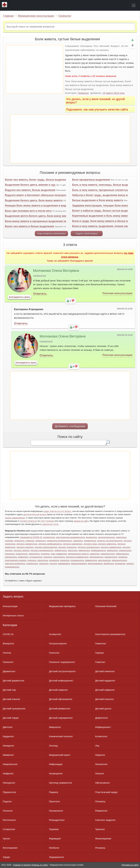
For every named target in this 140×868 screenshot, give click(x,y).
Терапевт (54, 829)
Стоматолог (9, 829)
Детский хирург (11, 718)
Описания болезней (106, 606)
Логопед (53, 746)
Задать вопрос (13, 596)
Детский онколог (12, 699)
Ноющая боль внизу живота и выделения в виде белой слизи (44, 206)
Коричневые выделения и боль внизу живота (101, 216)
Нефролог (8, 774)
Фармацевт (55, 839)
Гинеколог (65, 16)
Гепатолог (54, 653)
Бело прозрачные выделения (91, 180)
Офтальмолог (102, 783)
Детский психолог (104, 699)
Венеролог (9, 644)
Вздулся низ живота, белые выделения (30, 190)
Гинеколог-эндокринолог (62, 662)
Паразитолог (10, 792)
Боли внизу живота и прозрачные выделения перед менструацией (47, 221)
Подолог (7, 801)
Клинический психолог (61, 736)
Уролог (7, 839)
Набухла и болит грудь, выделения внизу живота (104, 195)
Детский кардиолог (105, 681)
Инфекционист (103, 727)
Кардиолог (8, 736)
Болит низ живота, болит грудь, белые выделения (37, 180)
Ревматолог (101, 811)
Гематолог (101, 644)
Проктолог (55, 801)
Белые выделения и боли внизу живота (97, 200)
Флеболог (54, 848)
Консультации (10, 606)
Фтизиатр (100, 848)
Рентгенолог (9, 820)
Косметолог (101, 736)
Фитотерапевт (10, 848)
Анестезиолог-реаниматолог (110, 634)
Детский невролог (58, 690)
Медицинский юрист (60, 755)
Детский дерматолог (14, 681)
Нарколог (100, 755)
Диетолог (8, 727)
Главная (8, 16)
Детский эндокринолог (61, 718)
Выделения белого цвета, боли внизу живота (34, 200)
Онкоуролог (9, 783)
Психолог (8, 811)
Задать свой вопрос (87, 233)
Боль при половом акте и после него (28, 211)
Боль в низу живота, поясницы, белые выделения (104, 185)
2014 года (119, 93)
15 (104, 93)
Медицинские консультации (36, 16)
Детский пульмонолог (14, 709)
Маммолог (8, 755)
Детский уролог (103, 709)
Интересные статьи (13, 616)
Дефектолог (102, 718)
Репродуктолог (57, 820)
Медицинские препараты (62, 606)
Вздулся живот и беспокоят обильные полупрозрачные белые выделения (52, 195)
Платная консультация (117, 293)
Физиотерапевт (103, 839)
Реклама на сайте (130, 865)
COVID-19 (8, 634)
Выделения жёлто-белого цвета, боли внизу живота (38, 216)
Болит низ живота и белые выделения (29, 226)
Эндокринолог (57, 857)
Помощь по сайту (40, 865)
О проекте (26, 865)
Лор (97, 746)
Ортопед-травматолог (61, 783)
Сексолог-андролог (105, 820)
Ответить (40, 294)
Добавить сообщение (70, 426)
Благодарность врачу (20, 297)
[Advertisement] (34, 69)
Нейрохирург (56, 764)
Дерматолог (9, 671)
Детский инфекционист (61, 681)
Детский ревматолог (60, 709)
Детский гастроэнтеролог (62, 671)
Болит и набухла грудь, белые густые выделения (104, 211)
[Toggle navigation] (134, 5)
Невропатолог (10, 764)
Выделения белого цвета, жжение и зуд (30, 185)
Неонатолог (101, 764)
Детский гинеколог (105, 671)
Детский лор (9, 690)
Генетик (7, 653)
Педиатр (54, 792)
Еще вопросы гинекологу (51, 233)
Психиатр (100, 801)
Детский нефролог (105, 690)
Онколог (100, 774)
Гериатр (99, 653)
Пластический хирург (106, 792)
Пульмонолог (56, 811)
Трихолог (100, 829)
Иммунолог (55, 727)
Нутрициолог (56, 774)
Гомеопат (100, 662)
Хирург (7, 857)
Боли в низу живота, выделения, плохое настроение (106, 226)
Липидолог (9, 746)
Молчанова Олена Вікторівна (56, 271)
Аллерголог (55, 634)
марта (110, 93)
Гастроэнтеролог (58, 644)
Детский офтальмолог (61, 699)
